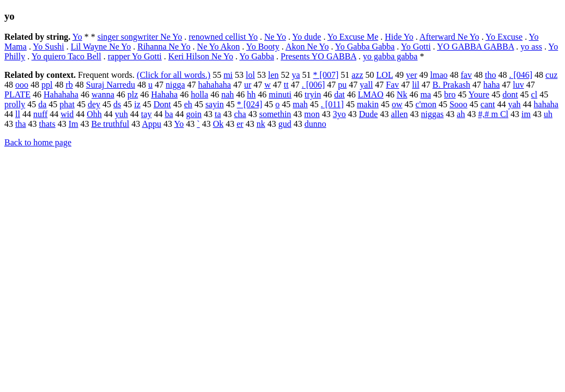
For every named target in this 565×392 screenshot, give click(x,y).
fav (466, 75)
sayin (215, 104)
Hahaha (164, 94)
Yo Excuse (504, 37)
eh (188, 104)
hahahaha (215, 85)
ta (218, 114)
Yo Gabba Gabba (365, 47)
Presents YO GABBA (318, 56)
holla (199, 94)
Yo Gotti (416, 47)
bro (450, 94)
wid (67, 114)
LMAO (371, 94)
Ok (218, 124)
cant (488, 104)
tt (286, 85)
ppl (47, 85)
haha (491, 85)
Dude (369, 114)
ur (248, 85)
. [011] (332, 104)
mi (228, 75)
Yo (77, 37)
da (42, 104)
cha (240, 114)
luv (518, 85)
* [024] (250, 104)
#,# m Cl (493, 114)
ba (169, 114)
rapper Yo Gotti (135, 56)
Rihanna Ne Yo (164, 47)
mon (312, 114)
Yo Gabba (257, 56)
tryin (313, 94)
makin (368, 104)
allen (399, 114)
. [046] (521, 75)
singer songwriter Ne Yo (140, 37)
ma (426, 94)
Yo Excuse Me (353, 37)
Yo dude (306, 37)
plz (133, 94)
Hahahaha (61, 94)
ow (397, 104)
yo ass (531, 47)
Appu (151, 124)
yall (366, 85)
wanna (103, 94)
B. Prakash (451, 85)
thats (47, 124)
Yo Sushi (48, 47)
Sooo (458, 104)
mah (300, 104)
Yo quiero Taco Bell (66, 56)
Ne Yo (275, 37)
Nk (402, 94)
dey (94, 104)
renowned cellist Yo (223, 37)
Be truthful (111, 124)
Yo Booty (263, 47)
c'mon (426, 104)
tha (21, 124)
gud (285, 124)
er (240, 124)
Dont (162, 104)
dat (339, 94)
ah (461, 114)
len (274, 75)
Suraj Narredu (111, 85)
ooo (22, 85)
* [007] (326, 75)
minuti (280, 94)
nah (227, 94)
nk (261, 124)
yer (411, 75)
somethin (275, 114)
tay (147, 114)
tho (490, 75)
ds (117, 104)
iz (137, 104)
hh (251, 94)
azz (357, 75)
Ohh (94, 114)
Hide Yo (399, 37)
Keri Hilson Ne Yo (201, 56)
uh (548, 114)
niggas (433, 114)
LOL (385, 75)
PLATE (17, 94)
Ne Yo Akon (219, 47)
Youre (479, 94)
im (526, 114)
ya (296, 75)
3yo (339, 114)
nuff (40, 114)
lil (415, 85)
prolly (15, 104)
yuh (121, 114)
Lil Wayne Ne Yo (101, 47)
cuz (551, 75)
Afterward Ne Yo (449, 37)
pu (342, 85)
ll (18, 114)
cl (534, 94)
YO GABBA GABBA (475, 47)
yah (514, 104)
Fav (392, 85)
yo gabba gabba (390, 56)
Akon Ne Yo (307, 47)
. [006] (314, 85)
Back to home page (38, 142)
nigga (175, 85)
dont (510, 94)
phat (67, 104)
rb (69, 85)
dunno (315, 124)
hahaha (546, 104)
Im (74, 124)
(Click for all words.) (174, 75)
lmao (439, 75)
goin (193, 114)
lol (250, 75)
